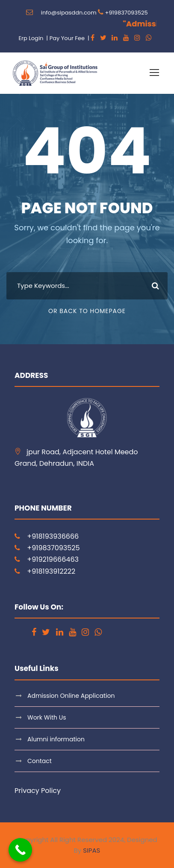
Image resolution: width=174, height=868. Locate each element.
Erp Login (31, 38)
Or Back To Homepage (87, 311)
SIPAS (91, 850)
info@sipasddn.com (69, 13)
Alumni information (56, 739)
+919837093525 (127, 13)
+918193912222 (51, 571)
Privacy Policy (38, 791)
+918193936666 (53, 536)
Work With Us (47, 717)
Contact (40, 761)
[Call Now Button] (20, 850)
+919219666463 (53, 559)
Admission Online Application (71, 696)
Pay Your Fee (67, 38)
